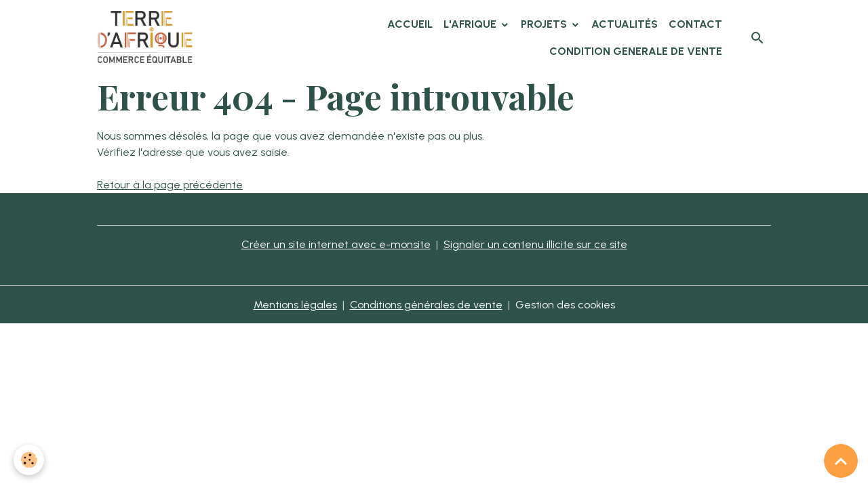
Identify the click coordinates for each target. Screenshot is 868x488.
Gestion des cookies (565, 305)
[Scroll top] (841, 461)
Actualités (625, 24)
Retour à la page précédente (170, 185)
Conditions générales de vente (426, 305)
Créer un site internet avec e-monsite (336, 244)
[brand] (147, 38)
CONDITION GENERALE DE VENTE (636, 51)
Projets (545, 24)
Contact (695, 24)
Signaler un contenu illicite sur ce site (535, 244)
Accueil (410, 24)
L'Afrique (471, 24)
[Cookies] (29, 460)
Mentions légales (295, 305)
